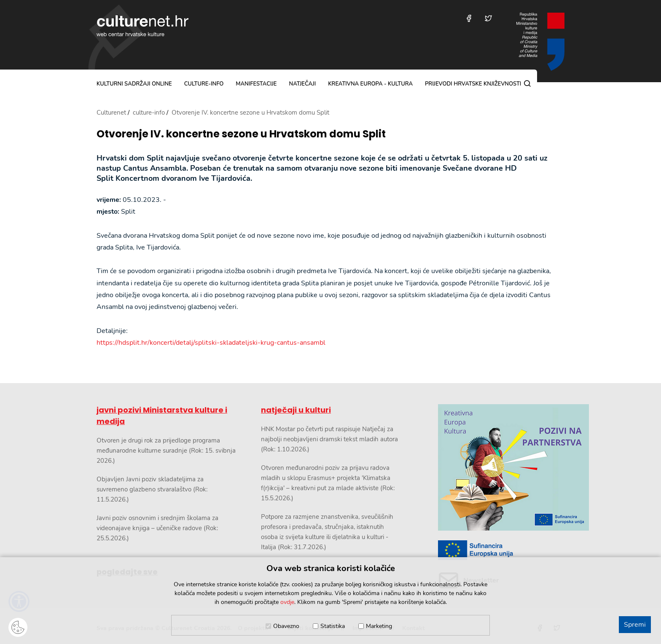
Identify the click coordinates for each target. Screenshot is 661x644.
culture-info (204, 84)
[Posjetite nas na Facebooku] (469, 18)
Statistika (333, 626)
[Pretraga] (527, 83)
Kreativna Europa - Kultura (370, 84)
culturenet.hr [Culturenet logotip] (142, 26)
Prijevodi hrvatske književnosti (473, 84)
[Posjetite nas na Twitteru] (488, 18)
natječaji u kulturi (296, 410)
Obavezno (286, 626)
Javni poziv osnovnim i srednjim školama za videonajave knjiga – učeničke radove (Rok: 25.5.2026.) (157, 528)
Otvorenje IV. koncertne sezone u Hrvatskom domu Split (241, 134)
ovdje (287, 602)
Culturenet (111, 113)
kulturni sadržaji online (134, 84)
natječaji (302, 84)
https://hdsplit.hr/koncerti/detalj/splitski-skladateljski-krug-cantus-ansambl (211, 343)
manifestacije (256, 84)
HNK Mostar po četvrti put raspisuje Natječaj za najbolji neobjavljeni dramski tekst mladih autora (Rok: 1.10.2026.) (329, 439)
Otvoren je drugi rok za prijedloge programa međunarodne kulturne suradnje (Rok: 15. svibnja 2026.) (166, 451)
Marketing (379, 626)
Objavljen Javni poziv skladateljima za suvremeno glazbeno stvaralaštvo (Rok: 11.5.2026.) (152, 489)
